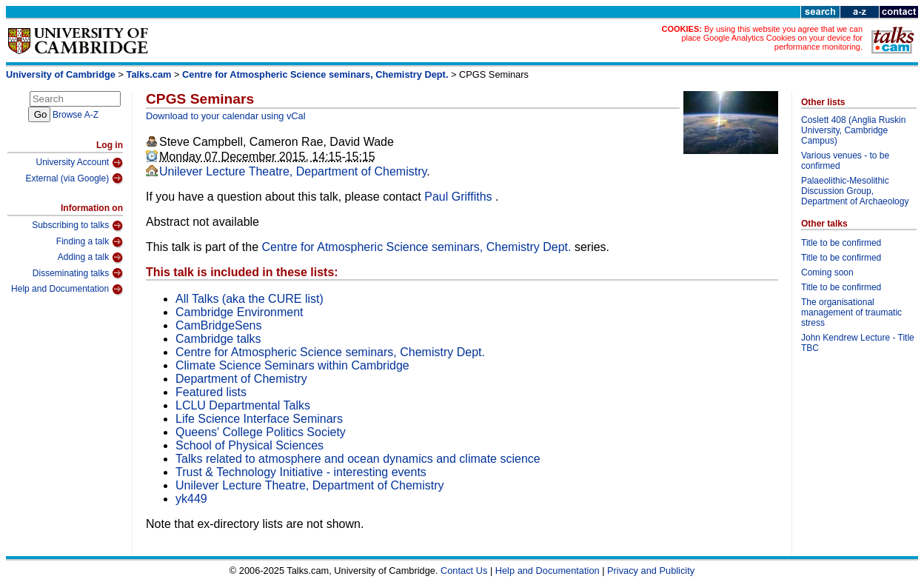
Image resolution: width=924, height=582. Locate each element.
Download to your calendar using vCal (226, 116)
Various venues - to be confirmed (845, 161)
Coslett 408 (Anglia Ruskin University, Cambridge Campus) (853, 130)
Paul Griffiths (460, 197)
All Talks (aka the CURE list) (250, 299)
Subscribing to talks (77, 226)
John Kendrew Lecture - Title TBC (858, 343)
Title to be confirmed (841, 243)
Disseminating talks (78, 273)
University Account (79, 163)
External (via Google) (74, 178)
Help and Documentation (67, 290)
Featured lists (211, 392)
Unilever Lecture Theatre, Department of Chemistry (293, 171)
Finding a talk (90, 242)
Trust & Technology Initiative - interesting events (301, 472)
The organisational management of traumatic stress (851, 312)
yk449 (191, 499)
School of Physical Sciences (250, 445)
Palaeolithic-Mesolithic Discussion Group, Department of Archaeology (855, 191)
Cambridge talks (218, 339)
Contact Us (464, 571)
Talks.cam (149, 74)
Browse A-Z (76, 115)
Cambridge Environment (240, 312)
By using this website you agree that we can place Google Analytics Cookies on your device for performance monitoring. (772, 38)
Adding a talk (90, 258)
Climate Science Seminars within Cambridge (292, 365)
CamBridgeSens (219, 325)
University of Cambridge (61, 74)
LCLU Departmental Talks (243, 405)
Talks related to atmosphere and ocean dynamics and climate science (358, 459)
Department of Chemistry (241, 379)
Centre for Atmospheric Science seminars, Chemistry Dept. (315, 74)
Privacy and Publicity (651, 571)
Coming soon (827, 272)
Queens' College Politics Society (261, 432)
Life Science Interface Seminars (259, 419)
